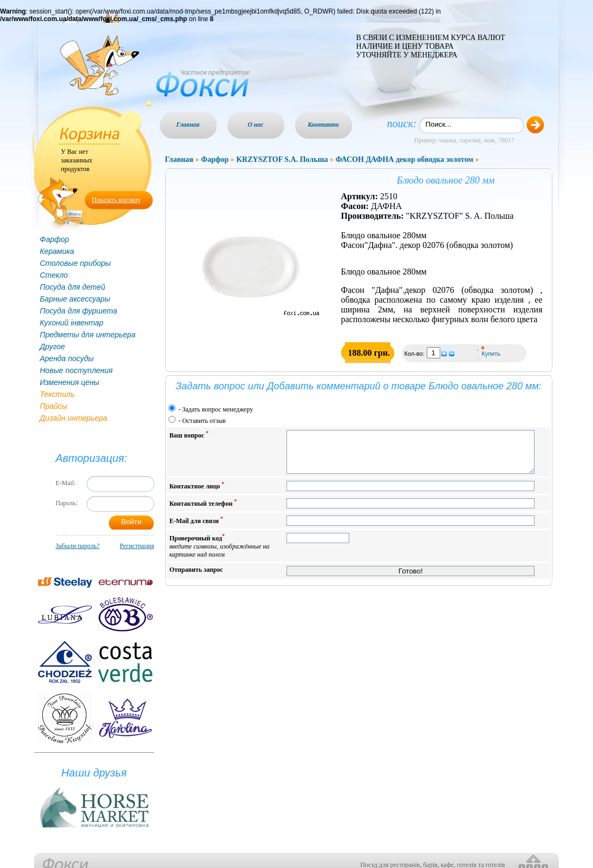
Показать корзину (116, 200)
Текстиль (57, 394)
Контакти (323, 125)
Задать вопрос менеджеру (218, 409)
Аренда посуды (67, 358)
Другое (53, 347)
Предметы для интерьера (88, 335)
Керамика (57, 251)
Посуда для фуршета (79, 311)
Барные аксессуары (75, 299)
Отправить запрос (196, 578)
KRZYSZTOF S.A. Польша (282, 159)
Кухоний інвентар (72, 323)
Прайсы (54, 406)
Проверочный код (220, 554)
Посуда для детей (73, 287)
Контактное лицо (197, 494)
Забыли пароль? (78, 546)
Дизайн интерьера (74, 418)
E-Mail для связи (196, 528)
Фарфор (55, 239)
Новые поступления (77, 370)
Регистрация (137, 546)
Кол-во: (415, 354)
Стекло (54, 275)
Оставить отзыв (204, 421)
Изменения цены (70, 382)
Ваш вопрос (189, 435)
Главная (188, 125)
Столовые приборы (76, 263)
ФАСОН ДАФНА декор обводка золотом (404, 159)
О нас (256, 125)
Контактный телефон (203, 511)
